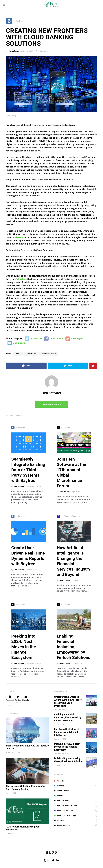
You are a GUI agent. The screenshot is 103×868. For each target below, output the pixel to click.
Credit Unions (62, 791)
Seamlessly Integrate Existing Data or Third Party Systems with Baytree (28, 470)
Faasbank (60, 796)
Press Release (62, 825)
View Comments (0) (50, 404)
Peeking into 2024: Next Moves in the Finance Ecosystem (24, 647)
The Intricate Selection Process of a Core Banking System (25, 788)
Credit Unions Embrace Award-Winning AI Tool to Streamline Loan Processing (68, 701)
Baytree (22, 279)
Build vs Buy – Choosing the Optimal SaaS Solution (68, 760)
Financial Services (64, 811)
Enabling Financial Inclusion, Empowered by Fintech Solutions (74, 647)
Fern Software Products (66, 806)
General (59, 820)
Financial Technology (49, 354)
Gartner (20, 237)
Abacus (59, 781)
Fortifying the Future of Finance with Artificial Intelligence (67, 732)
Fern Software (14, 51)
